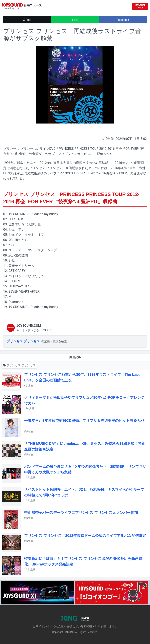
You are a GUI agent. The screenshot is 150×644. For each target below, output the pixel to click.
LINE (75, 20)
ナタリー (20, 8)
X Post (27, 20)
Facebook (123, 20)
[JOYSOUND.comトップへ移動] (140, 6)
